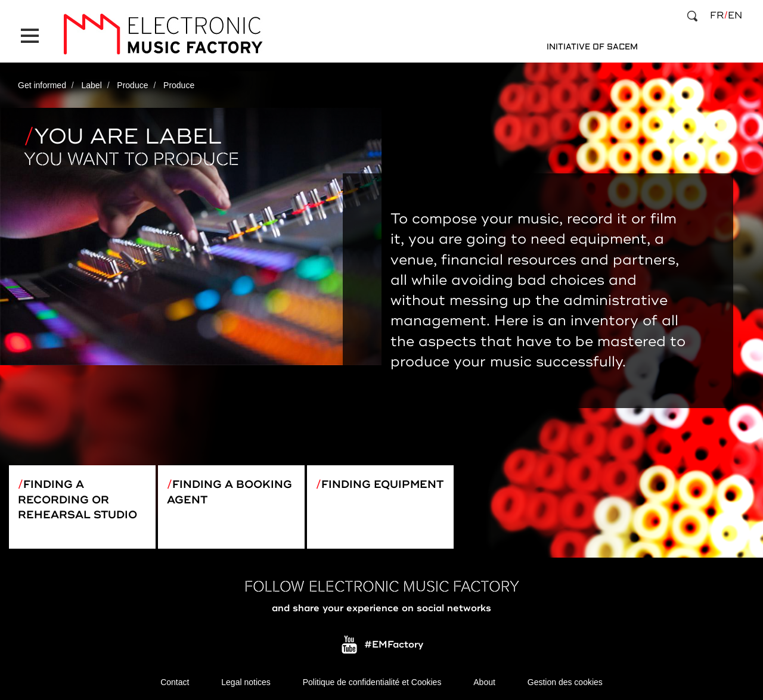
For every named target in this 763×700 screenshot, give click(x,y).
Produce (132, 85)
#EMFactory (394, 645)
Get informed (42, 85)
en (735, 15)
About (484, 682)
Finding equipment (382, 484)
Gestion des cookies (565, 682)
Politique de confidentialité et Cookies (372, 682)
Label (92, 85)
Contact (175, 682)
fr (717, 15)
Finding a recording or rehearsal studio (77, 500)
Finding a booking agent (229, 492)
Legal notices (246, 682)
